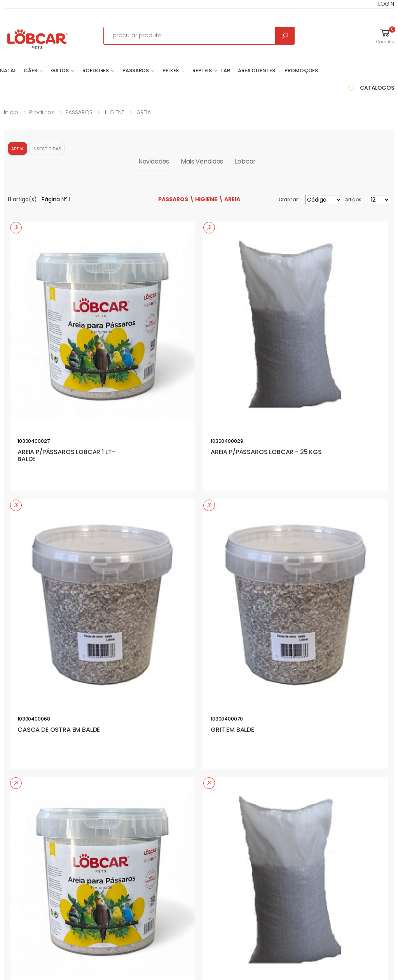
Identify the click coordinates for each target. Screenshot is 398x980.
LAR (226, 70)
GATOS (60, 70)
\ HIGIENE (203, 199)
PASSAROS (136, 70)
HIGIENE (114, 112)
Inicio (11, 112)
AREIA (143, 112)
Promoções (301, 70)
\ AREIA (230, 199)
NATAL (8, 70)
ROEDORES (96, 70)
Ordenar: (289, 199)
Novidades (154, 161)
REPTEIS (202, 70)
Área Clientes (256, 70)
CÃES (30, 70)
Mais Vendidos (202, 161)
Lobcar (245, 161)
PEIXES (171, 70)
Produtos (42, 112)
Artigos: (354, 199)
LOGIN (386, 4)
